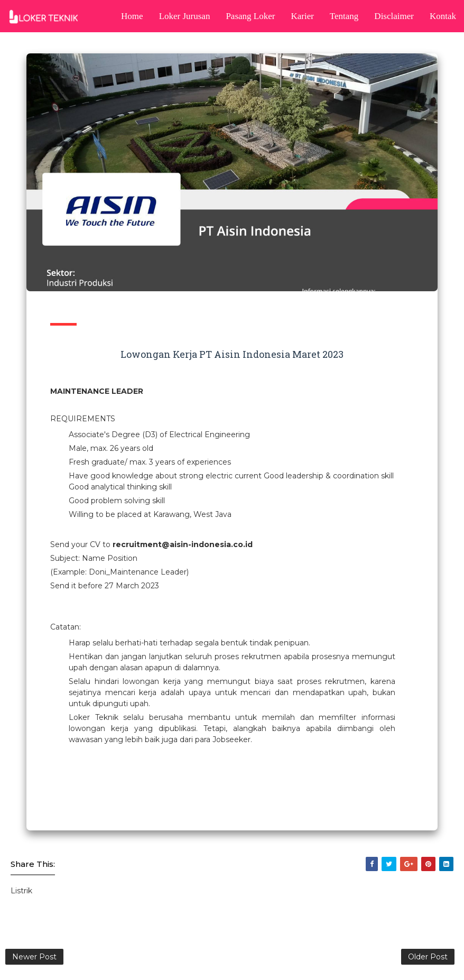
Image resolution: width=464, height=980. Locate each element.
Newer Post (34, 957)
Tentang (344, 16)
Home (132, 16)
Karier (302, 16)
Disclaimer (394, 16)
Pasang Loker (250, 16)
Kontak (443, 16)
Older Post (428, 957)
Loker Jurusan (185, 16)
